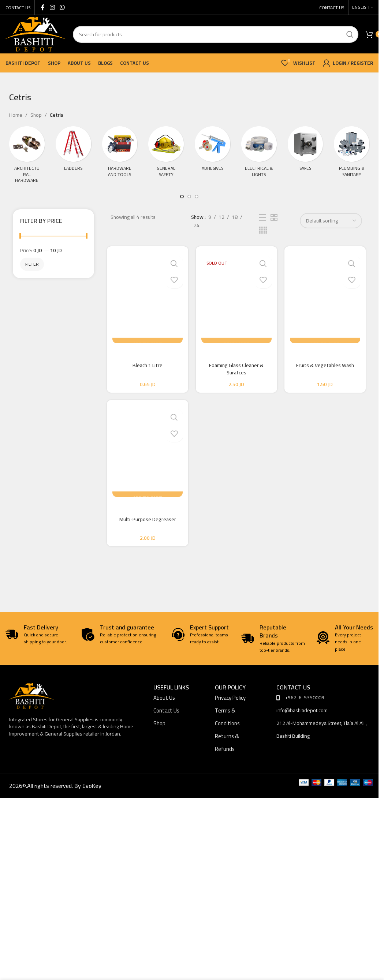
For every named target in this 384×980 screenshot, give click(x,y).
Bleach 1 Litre (146, 365)
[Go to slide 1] (182, 197)
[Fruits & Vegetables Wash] (326, 298)
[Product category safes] (305, 156)
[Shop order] (331, 221)
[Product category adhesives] (212, 156)
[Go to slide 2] (189, 197)
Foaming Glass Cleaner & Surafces (236, 369)
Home (16, 115)
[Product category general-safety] (166, 156)
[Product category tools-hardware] (120, 156)
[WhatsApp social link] (62, 7)
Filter (32, 264)
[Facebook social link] (43, 7)
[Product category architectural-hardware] (27, 157)
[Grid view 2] (274, 218)
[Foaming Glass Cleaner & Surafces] (236, 298)
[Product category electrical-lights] (259, 156)
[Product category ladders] (73, 156)
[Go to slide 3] (197, 197)
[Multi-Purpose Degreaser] (146, 455)
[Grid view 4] (263, 230)
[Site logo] (36, 34)
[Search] (216, 34)
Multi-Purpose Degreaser (147, 523)
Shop (36, 115)
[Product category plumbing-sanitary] (352, 156)
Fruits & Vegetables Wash (326, 365)
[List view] (263, 218)
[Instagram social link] (52, 7)
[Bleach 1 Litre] (146, 298)
